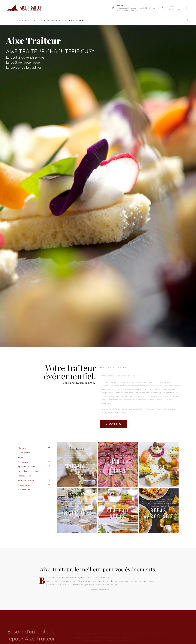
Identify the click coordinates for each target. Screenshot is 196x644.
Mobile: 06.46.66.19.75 (176, 9)
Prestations (22, 20)
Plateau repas (24, 476)
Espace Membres (77, 20)
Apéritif (21, 457)
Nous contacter (41, 20)
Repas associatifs (26, 480)
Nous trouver (59, 20)
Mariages (22, 448)
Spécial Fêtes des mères (29, 471)
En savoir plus (113, 424)
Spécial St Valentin (26, 467)
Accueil (9, 20)
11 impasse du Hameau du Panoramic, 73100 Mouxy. (136, 8)
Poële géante (24, 453)
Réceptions (23, 462)
